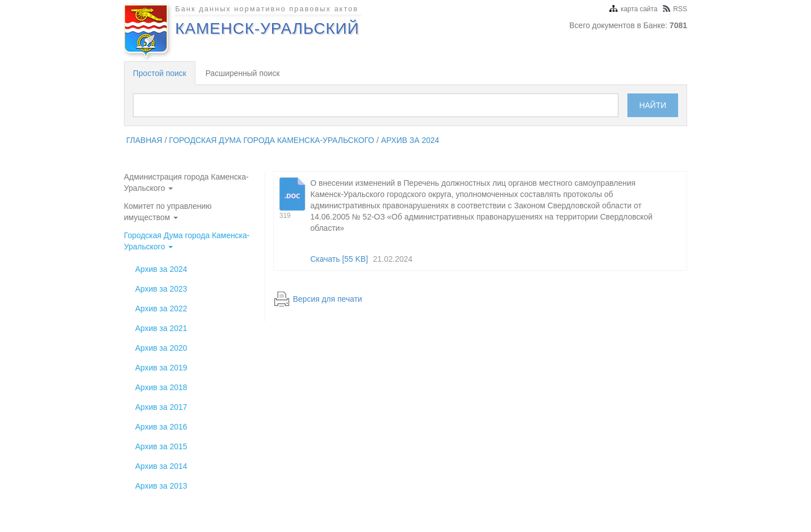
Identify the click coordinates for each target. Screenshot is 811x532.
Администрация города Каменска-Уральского (186, 182)
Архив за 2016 (161, 427)
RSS (675, 9)
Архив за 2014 (161, 466)
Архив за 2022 (161, 309)
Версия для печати (327, 299)
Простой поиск (160, 73)
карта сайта (633, 9)
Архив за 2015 (161, 446)
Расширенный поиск (243, 73)
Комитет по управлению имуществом (168, 212)
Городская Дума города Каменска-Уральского (271, 140)
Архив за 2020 (161, 348)
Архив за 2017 (161, 407)
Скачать (339, 259)
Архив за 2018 (161, 387)
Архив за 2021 (161, 328)
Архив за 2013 (161, 486)
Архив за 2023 (161, 289)
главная (144, 140)
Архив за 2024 (410, 140)
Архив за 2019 (161, 368)
